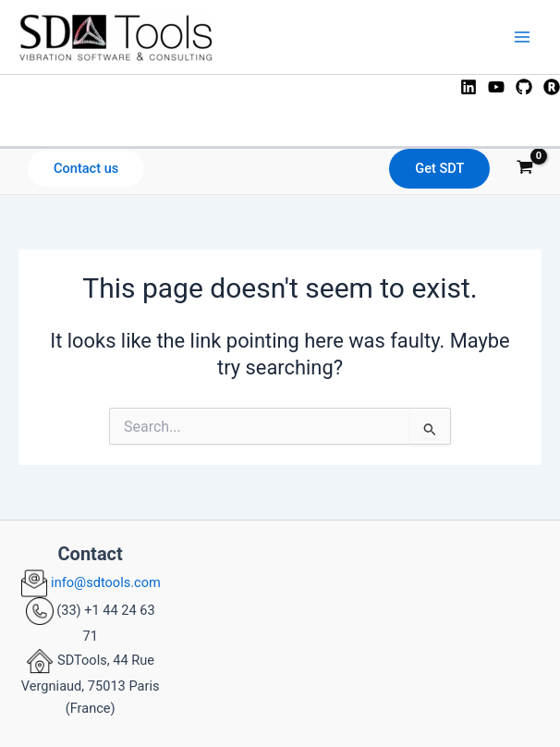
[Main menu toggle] (522, 37)
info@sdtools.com (104, 582)
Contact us (86, 168)
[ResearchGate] (552, 87)
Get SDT (439, 168)
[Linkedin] (469, 87)
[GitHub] (524, 87)
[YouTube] (496, 87)
